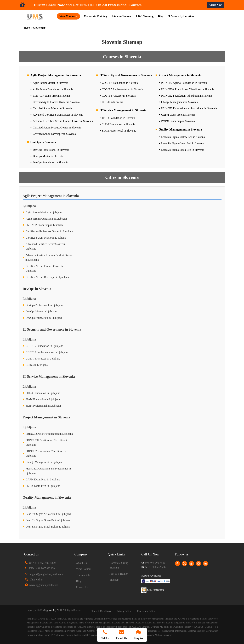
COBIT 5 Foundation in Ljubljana (44, 346)
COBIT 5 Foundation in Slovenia (120, 83)
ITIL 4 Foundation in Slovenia (119, 118)
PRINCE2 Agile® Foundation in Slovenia (184, 83)
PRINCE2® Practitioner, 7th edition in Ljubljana (47, 442)
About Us (81, 563)
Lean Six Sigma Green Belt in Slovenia (183, 143)
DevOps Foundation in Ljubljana (44, 318)
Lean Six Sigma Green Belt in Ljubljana (48, 520)
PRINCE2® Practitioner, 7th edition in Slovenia (188, 89)
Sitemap (114, 580)
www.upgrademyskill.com (44, 585)
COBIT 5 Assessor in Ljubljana (43, 359)
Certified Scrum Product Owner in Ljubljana (44, 268)
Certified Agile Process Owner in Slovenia (56, 102)
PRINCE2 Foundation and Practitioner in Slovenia (189, 108)
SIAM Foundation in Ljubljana (43, 399)
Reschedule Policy (146, 611)
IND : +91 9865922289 (42, 568)
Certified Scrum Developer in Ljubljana (48, 277)
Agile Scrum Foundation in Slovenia (53, 89)
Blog (161, 16)
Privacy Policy (124, 611)
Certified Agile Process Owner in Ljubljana (50, 231)
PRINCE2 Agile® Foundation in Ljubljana (49, 434)
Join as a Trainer (121, 16)
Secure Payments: (151, 576)
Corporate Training (95, 16)
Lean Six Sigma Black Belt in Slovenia (183, 150)
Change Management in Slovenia (180, 102)
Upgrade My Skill (53, 610)
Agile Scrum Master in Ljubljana (44, 212)
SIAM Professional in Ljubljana (43, 406)
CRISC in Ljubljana (37, 365)
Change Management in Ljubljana (44, 462)
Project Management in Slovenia (180, 75)
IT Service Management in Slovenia (123, 110)
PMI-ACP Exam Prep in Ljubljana (45, 225)
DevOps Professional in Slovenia (51, 150)
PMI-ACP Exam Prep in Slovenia (51, 96)
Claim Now (215, 5)
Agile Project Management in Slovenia (56, 75)
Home (28, 28)
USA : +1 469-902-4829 (42, 563)
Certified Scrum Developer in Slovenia (54, 134)
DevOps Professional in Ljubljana (44, 305)
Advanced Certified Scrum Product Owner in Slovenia (63, 121)
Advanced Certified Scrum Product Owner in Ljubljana (49, 257)
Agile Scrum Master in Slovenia (50, 83)
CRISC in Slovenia (113, 102)
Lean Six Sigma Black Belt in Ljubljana (48, 527)
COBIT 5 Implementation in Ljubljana (47, 352)
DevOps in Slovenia (43, 142)
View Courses (84, 569)
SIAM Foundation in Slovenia (119, 124)
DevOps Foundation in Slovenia (50, 162)
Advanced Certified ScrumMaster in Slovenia (58, 115)
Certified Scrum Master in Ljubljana (46, 238)
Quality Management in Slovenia (180, 129)
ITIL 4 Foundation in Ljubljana (43, 393)
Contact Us (82, 587)
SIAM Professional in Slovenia (119, 131)
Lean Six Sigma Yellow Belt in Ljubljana (48, 514)
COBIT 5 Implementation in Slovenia (123, 89)
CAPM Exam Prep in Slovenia (178, 115)
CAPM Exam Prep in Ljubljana (43, 479)
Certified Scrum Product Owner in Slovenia (57, 128)
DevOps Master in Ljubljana (41, 311)
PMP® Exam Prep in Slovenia (178, 121)
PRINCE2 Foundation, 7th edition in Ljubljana (46, 453)
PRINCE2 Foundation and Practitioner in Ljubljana (48, 471)
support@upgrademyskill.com (46, 574)
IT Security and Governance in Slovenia (126, 75)
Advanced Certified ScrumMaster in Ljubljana (46, 246)
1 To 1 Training (145, 16)
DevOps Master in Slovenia (48, 156)
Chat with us (37, 580)
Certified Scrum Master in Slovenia (52, 108)
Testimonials (83, 575)
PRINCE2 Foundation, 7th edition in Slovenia (187, 96)
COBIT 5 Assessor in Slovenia (119, 96)
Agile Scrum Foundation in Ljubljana (46, 219)
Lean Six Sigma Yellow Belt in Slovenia (183, 137)
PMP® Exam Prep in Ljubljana (43, 486)
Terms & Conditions (101, 611)
